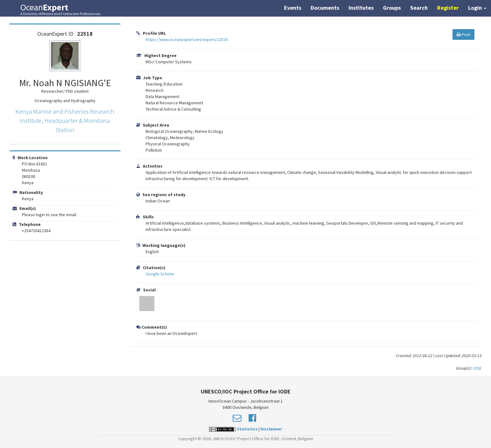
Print (463, 34)
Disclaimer (271, 429)
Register (448, 8)
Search (419, 8)
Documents (325, 8)
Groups (392, 8)
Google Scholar (160, 274)
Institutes (361, 8)
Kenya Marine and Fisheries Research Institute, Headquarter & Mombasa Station (65, 121)
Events (293, 8)
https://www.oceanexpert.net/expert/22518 (187, 39)
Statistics (247, 429)
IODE (477, 368)
